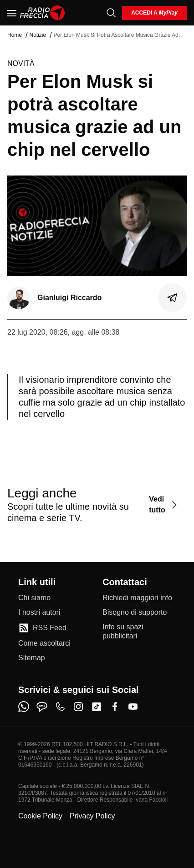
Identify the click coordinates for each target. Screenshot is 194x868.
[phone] (60, 707)
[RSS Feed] (42, 628)
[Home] (43, 13)
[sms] (42, 707)
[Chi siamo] (34, 598)
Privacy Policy (92, 816)
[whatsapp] (24, 707)
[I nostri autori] (39, 612)
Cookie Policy (40, 816)
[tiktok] (97, 707)
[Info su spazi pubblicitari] (139, 632)
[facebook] (115, 707)
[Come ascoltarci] (44, 643)
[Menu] (12, 13)
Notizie (38, 35)
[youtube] (133, 707)
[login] (154, 13)
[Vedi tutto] (164, 504)
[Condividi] (173, 298)
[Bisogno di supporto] (135, 612)
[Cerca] (111, 13)
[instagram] (78, 707)
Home (15, 35)
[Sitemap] (32, 658)
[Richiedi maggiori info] (137, 598)
